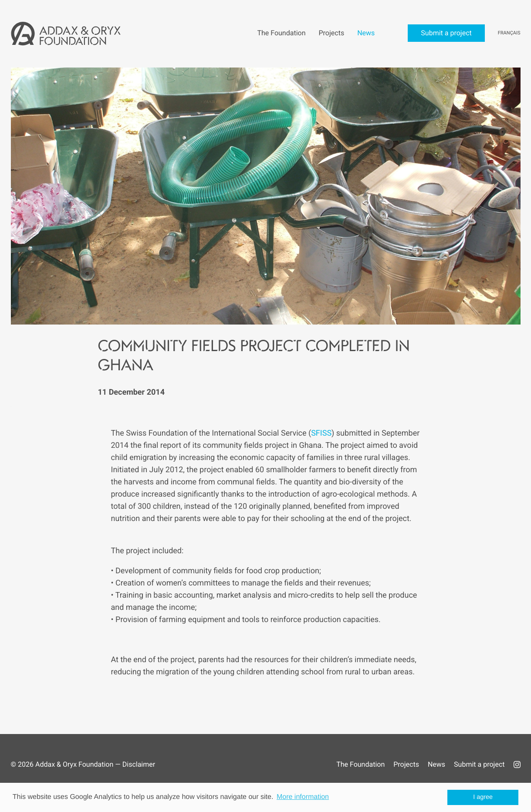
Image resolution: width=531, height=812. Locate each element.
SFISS (321, 433)
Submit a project (479, 764)
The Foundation (360, 764)
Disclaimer (139, 764)
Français (509, 33)
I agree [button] (483, 797)
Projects (406, 764)
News (436, 764)
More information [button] (303, 797)
